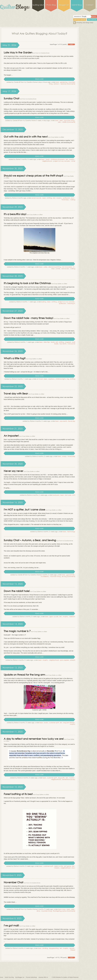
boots (48, 159)
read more (39, 79)
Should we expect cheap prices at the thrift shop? (33, 175)
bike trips (47, 342)
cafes (45, 267)
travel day (65, 200)
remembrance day (69, 779)
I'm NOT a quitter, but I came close (24, 509)
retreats (73, 660)
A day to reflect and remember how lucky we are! (34, 739)
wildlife (64, 122)
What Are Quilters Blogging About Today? (39, 33)
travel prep (71, 456)
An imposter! (11, 436)
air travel (40, 379)
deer (61, 120)
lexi (67, 159)
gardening (64, 82)
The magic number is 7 (17, 631)
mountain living (69, 120)
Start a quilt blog (92, 20)
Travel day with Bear (16, 393)
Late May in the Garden (18, 52)
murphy (72, 159)
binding (45, 948)
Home (2, 977)
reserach (72, 616)
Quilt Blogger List (20, 977)
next (72, 44)
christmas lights (61, 379)
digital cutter (59, 866)
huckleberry (45, 576)
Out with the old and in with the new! (26, 136)
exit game (68, 866)
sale (59, 122)
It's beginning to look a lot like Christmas (27, 283)
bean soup (62, 909)
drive (38, 911)
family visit (54, 342)
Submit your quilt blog (80, 20)
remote (72, 948)
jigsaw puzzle (54, 616)
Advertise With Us (43, 977)
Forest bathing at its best (18, 794)
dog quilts (61, 778)
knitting (49, 198)
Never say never (13, 471)
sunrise (58, 269)
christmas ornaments (58, 159)
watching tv (71, 303)
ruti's (74, 495)
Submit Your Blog (9, 977)
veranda (63, 84)
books (46, 723)
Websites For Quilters (62, 977)
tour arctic (63, 344)
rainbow (56, 84)
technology (71, 532)
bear (57, 82)
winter (73, 161)
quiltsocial (66, 198)
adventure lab (36, 198)
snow (73, 198)
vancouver (65, 269)
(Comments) (71, 84)
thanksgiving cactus (60, 911)
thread (73, 950)
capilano (51, 379)
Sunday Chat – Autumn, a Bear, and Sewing (30, 540)
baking (44, 302)
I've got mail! (11, 925)
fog (68, 379)
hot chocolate (67, 267)
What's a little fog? (15, 358)
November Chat (13, 882)
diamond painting (55, 267)
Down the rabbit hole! (17, 591)
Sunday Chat (11, 98)
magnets (68, 342)
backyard (56, 495)
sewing (64, 576)
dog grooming (54, 948)
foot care (68, 495)
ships (53, 269)
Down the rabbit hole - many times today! (28, 318)
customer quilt (54, 723)
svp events (63, 421)
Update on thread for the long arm (24, 675)
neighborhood (47, 161)
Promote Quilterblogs (31, 977)
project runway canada (62, 161)
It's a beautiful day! (15, 214)
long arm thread (69, 723)
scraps (64, 456)
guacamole (70, 575)
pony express (64, 660)
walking (73, 200)
